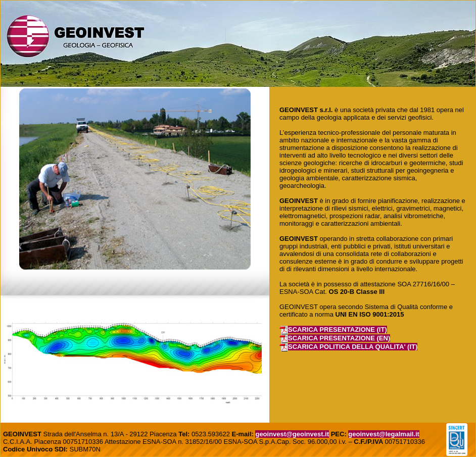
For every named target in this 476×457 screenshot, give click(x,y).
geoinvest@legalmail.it (384, 434)
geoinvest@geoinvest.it (292, 434)
